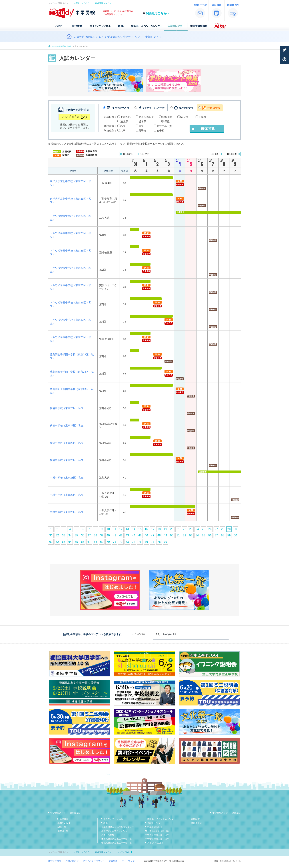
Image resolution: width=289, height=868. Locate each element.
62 (57, 542)
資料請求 (195, 819)
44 (134, 535)
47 (153, 535)
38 (95, 535)
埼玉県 (184, 117)
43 (127, 535)
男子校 (142, 131)
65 (76, 542)
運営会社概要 (55, 861)
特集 (106, 823)
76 (146, 542)
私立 (123, 126)
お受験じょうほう (81, 3)
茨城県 (124, 121)
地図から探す (64, 823)
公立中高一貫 (164, 126)
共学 (123, 131)
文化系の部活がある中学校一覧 (117, 843)
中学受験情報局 (155, 827)
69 (102, 542)
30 (235, 529)
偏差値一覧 (63, 831)
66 (83, 542)
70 (108, 542)
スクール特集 (108, 835)
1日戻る (145, 154)
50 (172, 535)
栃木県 (142, 121)
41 (115, 535)
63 (64, 542)
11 (115, 529)
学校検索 (64, 819)
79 (165, 542)
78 (159, 542)
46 (146, 535)
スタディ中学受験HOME (61, 46)
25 (204, 529)
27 (216, 529)
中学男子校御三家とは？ (157, 835)
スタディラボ (123, 852)
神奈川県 (167, 117)
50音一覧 (62, 827)
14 (134, 529)
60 (235, 535)
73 (127, 542)
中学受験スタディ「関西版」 (227, 813)
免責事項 (113, 861)
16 (146, 529)
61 (51, 542)
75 (140, 542)
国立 (141, 126)
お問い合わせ (72, 861)
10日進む (232, 154)
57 (216, 535)
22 (184, 529)
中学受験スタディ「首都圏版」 (66, 813)
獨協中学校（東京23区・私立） (68, 408)
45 (140, 535)
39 (102, 535)
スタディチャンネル (113, 819)
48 (159, 535)
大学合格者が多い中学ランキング (118, 827)
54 (197, 535)
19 (165, 529)
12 (121, 529)
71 (115, 542)
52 (184, 535)
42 (121, 535)
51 (178, 535)
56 (210, 535)
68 (95, 542)
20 (172, 529)
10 (108, 529)
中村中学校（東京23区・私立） (68, 478)
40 (108, 535)
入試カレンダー (155, 823)
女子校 (160, 131)
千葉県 (202, 117)
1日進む (215, 154)
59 (229, 535)
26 (210, 529)
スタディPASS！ (155, 843)
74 (134, 542)
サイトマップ (128, 861)
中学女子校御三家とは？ (157, 839)
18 (159, 529)
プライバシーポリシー (94, 861)
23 (191, 529)
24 (197, 529)
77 (153, 542)
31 (51, 535)
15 (140, 529)
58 (223, 535)
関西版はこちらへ (158, 13)
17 (153, 529)
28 (223, 529)
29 (229, 529)
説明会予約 (196, 823)
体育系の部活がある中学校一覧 (117, 839)
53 (191, 535)
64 (70, 542)
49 (165, 535)
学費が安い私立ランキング (114, 831)
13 (127, 529)
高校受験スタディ (103, 3)
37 (89, 535)
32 (57, 535)
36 (83, 535)
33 (64, 535)
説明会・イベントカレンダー (161, 819)
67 (89, 542)
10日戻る (128, 154)
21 (178, 529)
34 (70, 535)
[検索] (190, 634)
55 (204, 535)
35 (76, 535)
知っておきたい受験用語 (157, 831)
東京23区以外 (146, 117)
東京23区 (126, 117)
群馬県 (166, 121)
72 (121, 542)
